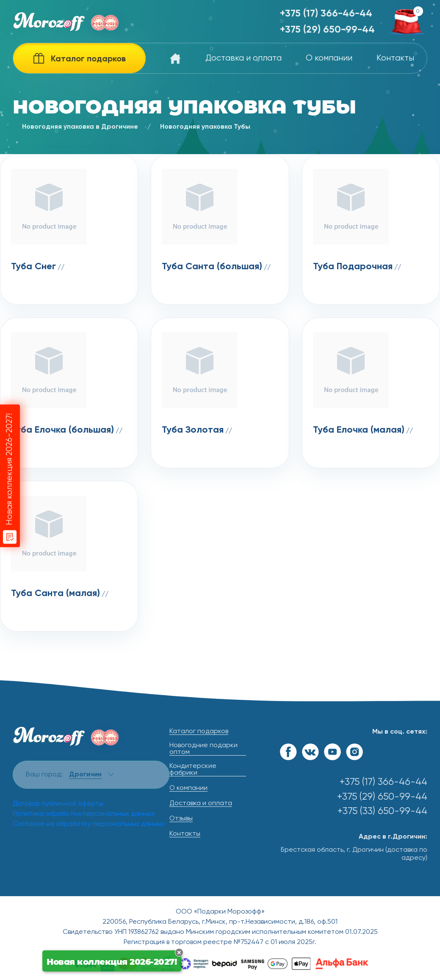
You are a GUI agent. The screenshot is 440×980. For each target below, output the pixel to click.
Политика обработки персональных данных (84, 814)
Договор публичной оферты (58, 804)
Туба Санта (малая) (55, 594)
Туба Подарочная (353, 267)
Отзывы (181, 819)
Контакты (395, 58)
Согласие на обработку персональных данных (89, 824)
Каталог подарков (199, 732)
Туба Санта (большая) (212, 267)
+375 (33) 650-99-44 (382, 811)
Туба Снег (33, 267)
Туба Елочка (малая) (359, 430)
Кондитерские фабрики (193, 770)
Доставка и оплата (244, 58)
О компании (329, 58)
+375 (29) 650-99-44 (327, 30)
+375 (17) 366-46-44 (326, 14)
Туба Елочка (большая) (62, 430)
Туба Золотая (193, 430)
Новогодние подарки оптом (203, 749)
